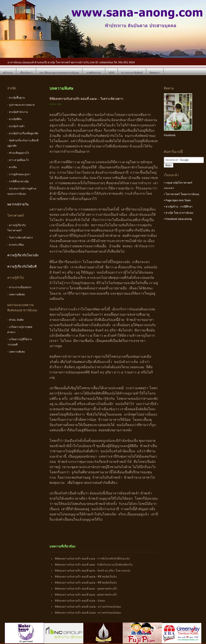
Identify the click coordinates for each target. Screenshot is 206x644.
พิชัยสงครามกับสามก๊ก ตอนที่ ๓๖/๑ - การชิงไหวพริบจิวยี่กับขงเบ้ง (92, 559)
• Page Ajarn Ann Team (177, 200)
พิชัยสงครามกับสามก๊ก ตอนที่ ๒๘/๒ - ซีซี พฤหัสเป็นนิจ (86, 577)
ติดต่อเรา (155, 73)
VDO (112, 73)
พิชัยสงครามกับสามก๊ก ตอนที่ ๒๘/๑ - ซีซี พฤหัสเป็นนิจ (86, 583)
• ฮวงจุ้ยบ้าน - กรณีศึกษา (178, 207)
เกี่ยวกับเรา (26, 73)
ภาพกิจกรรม (94, 73)
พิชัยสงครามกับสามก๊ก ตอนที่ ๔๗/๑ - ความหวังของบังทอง (88, 613)
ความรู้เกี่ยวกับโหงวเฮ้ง (23, 255)
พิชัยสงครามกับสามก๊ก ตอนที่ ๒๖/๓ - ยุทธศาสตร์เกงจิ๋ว (86, 589)
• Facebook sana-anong (178, 219)
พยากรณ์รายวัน (18, 204)
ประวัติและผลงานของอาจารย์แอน (59, 73)
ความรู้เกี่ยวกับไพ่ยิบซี (22, 267)
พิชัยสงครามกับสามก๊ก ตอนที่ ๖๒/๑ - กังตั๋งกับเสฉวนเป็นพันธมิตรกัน (94, 565)
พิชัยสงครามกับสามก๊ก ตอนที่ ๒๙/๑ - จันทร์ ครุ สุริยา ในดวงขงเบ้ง (93, 571)
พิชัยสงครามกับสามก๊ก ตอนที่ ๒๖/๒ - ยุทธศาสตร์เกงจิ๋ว (86, 595)
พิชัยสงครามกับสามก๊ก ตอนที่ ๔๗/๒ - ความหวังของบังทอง (88, 607)
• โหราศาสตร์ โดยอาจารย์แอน (182, 194)
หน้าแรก (8, 73)
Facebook (170, 135)
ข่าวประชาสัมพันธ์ (132, 73)
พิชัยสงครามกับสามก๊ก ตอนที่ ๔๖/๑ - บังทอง (80, 601)
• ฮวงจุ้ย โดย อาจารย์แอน (179, 213)
